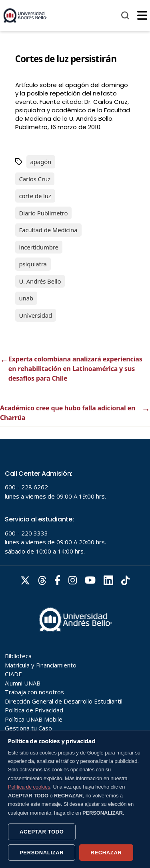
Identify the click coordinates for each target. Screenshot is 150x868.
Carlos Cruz (35, 179)
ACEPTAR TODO (42, 832)
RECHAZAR (106, 853)
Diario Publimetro (44, 213)
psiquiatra (33, 264)
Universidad (36, 315)
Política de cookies (29, 787)
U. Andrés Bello (40, 281)
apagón (41, 162)
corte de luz (35, 196)
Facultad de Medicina (48, 230)
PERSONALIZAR (42, 853)
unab (26, 298)
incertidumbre (39, 247)
